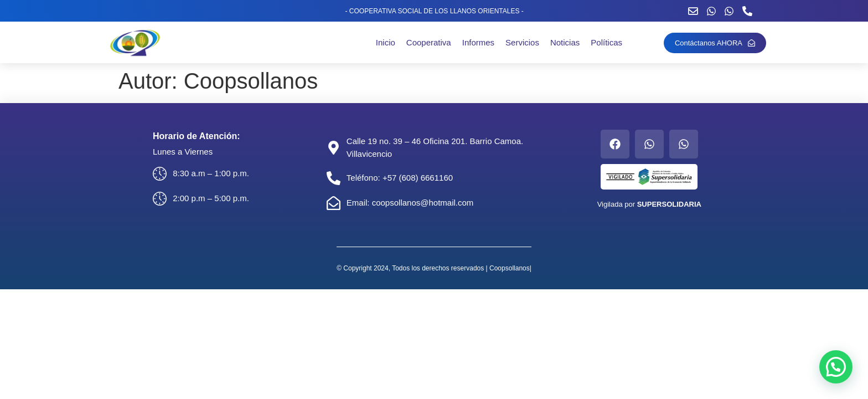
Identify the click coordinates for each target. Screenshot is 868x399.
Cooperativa (429, 42)
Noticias (565, 42)
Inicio (386, 42)
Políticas (606, 42)
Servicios (522, 42)
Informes (478, 42)
